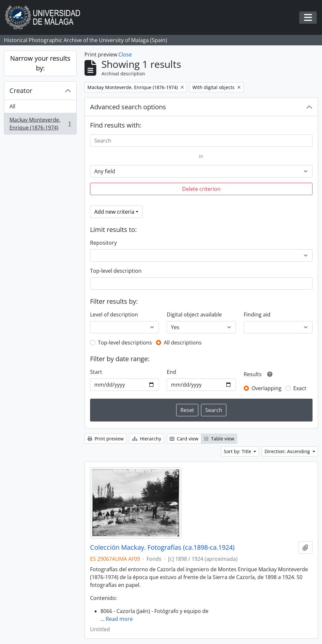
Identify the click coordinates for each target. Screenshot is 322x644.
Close (125, 54)
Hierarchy (147, 439)
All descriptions (183, 343)
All (12, 106)
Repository (103, 243)
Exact (300, 388)
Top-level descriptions (125, 343)
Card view (184, 439)
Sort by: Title (238, 451)
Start (96, 372)
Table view (219, 439)
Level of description (114, 314)
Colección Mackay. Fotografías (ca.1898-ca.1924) (162, 547)
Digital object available (194, 314)
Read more (119, 619)
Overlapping (267, 388)
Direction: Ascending (288, 451)
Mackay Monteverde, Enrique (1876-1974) (40, 124)
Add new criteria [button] (114, 212)
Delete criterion (201, 189)
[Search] (201, 141)
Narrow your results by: (40, 63)
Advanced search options (128, 107)
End (171, 372)
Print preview (106, 439)
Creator (21, 91)
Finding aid (257, 314)
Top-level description (116, 271)
